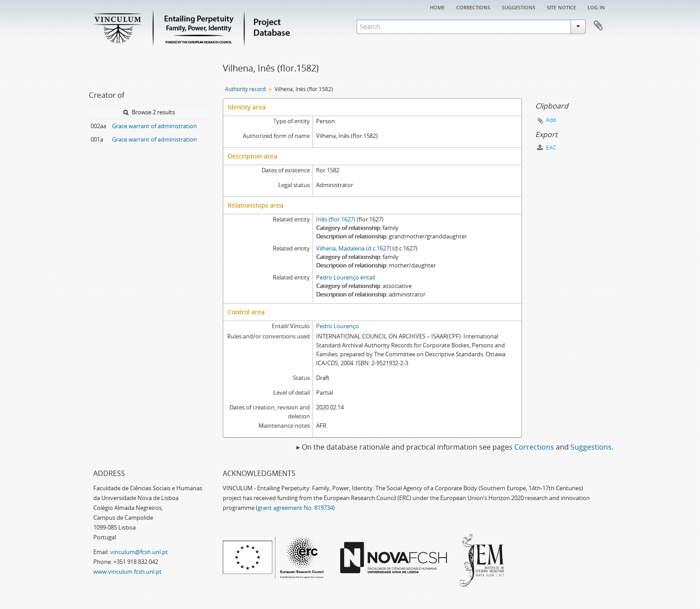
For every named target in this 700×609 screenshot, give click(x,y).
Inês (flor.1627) (336, 219)
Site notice (561, 7)
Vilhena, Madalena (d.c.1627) (354, 248)
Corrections (473, 7)
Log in (596, 7)
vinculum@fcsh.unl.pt (139, 552)
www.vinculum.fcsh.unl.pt (127, 571)
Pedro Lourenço (337, 326)
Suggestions (519, 7)
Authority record (245, 89)
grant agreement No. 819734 (295, 508)
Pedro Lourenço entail (346, 277)
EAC (547, 148)
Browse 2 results (149, 112)
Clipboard (598, 26)
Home (437, 7)
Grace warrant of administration (154, 126)
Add (551, 120)
